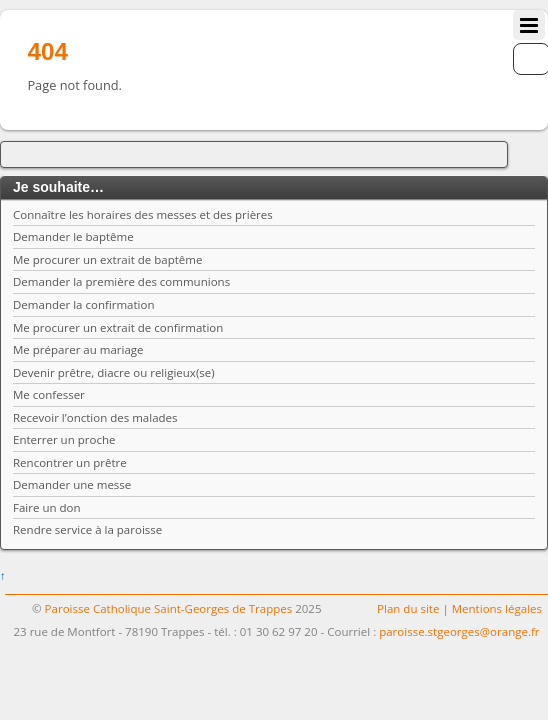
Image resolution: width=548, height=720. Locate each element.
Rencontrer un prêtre (70, 462)
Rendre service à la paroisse (87, 529)
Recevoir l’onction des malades (95, 417)
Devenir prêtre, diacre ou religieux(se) (114, 372)
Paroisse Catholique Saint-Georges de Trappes (169, 608)
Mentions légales (497, 608)
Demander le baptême (73, 236)
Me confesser (49, 394)
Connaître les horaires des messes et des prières (143, 214)
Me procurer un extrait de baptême (107, 259)
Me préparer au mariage (78, 349)
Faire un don (47, 507)
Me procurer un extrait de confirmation (118, 327)
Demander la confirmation (84, 304)
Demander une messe (72, 484)
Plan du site (408, 608)
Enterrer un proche (64, 439)
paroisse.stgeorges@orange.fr (459, 631)
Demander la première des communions (121, 281)
